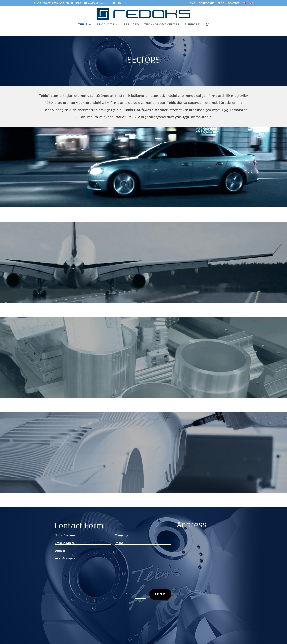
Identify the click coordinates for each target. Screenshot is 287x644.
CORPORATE (206, 3)
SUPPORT (192, 24)
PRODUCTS (105, 24)
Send (160, 594)
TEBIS (83, 24)
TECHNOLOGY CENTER (162, 24)
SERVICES (131, 24)
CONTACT (234, 3)
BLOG (221, 3)
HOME (191, 3)
